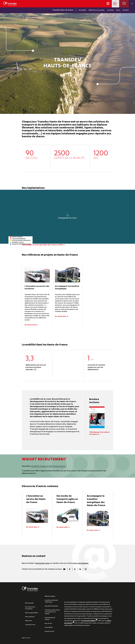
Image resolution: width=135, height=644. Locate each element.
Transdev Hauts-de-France (63, 10)
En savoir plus (30, 325)
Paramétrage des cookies (50, 619)
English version (49, 631)
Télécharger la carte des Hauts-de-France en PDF (42, 245)
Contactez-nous (42, 563)
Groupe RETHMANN (90, 621)
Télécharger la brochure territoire (99, 433)
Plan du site (48, 624)
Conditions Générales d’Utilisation (51, 601)
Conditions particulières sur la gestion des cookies (52, 612)
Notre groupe (29, 603)
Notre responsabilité (32, 613)
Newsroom (29, 621)
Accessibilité (49, 628)
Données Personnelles (51, 606)
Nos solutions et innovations (30, 608)
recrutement (83, 563)
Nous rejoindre (30, 617)
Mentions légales (50, 596)
